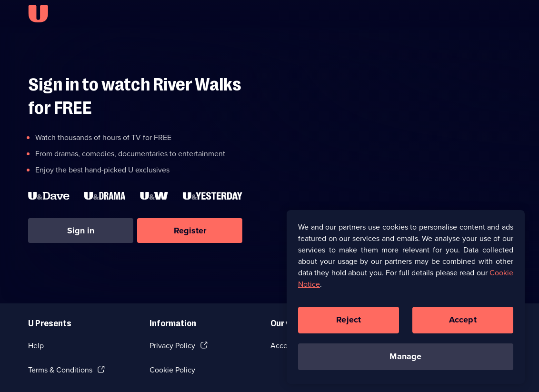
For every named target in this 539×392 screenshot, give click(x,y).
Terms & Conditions (60, 370)
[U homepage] (38, 14)
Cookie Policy (172, 370)
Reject (349, 322)
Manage (405, 358)
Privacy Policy (172, 346)
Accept (463, 322)
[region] (406, 299)
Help (36, 346)
